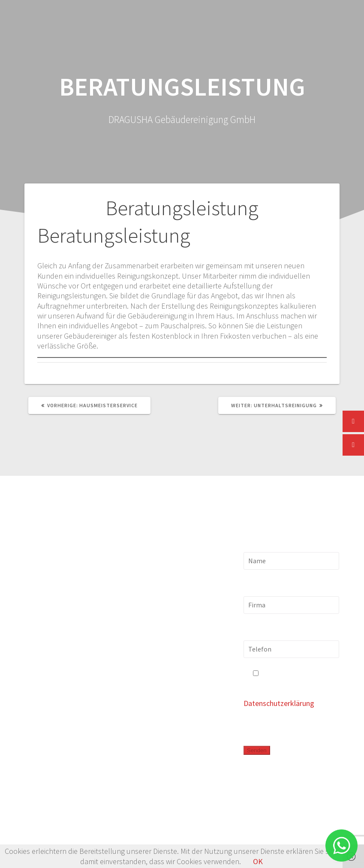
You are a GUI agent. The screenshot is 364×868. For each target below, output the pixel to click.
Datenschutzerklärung (279, 703)
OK (258, 861)
